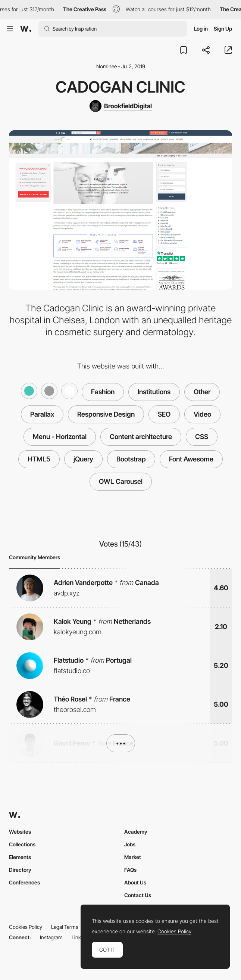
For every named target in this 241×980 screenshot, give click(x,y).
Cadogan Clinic (120, 87)
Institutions (154, 392)
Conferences (24, 882)
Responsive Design (106, 414)
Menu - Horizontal (60, 437)
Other (202, 392)
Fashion (103, 392)
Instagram (51, 937)
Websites (20, 832)
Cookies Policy (26, 927)
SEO (164, 414)
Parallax (42, 414)
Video (202, 414)
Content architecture (141, 437)
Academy (136, 832)
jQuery (83, 459)
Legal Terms (65, 927)
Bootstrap (131, 459)
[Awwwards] (26, 29)
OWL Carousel (121, 481)
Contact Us (138, 895)
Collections (22, 844)
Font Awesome (191, 459)
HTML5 (39, 459)
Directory (20, 870)
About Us (135, 882)
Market (133, 857)
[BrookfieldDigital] (121, 106)
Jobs (130, 844)
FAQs (130, 870)
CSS (202, 437)
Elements (20, 857)
